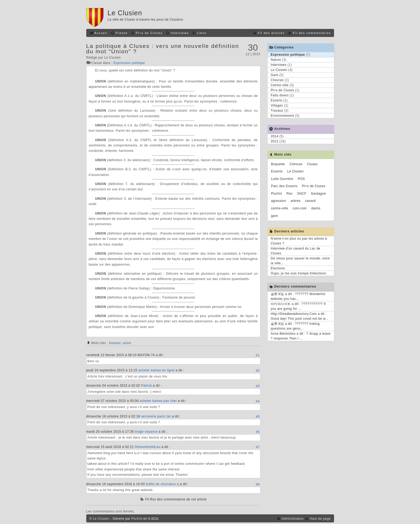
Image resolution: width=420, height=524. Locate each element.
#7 (258, 447)
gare (275, 216)
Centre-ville (280, 85)
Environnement (282, 116)
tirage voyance (146, 432)
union (127, 343)
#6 (258, 432)
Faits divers (280, 95)
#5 (258, 417)
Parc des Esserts (284, 186)
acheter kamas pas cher (158, 401)
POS (301, 179)
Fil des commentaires (312, 33)
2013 (275, 141)
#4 (258, 401)
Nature (276, 60)
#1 (258, 355)
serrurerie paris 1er (156, 416)
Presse (122, 33)
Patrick (147, 386)
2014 (275, 136)
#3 (258, 386)
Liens (202, 33)
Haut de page (320, 519)
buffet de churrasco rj (162, 484)
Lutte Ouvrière (282, 179)
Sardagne (318, 194)
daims (316, 208)
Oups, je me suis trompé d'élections (299, 273)
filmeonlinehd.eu (147, 447)
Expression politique (129, 63)
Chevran (277, 80)
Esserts (277, 100)
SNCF (302, 194)
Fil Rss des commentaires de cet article (176, 499)
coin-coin (300, 208)
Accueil (101, 33)
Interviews (180, 33)
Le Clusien (125, 13)
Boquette (278, 164)
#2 (258, 371)
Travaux (277, 111)
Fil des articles (271, 33)
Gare (275, 75)
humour (115, 343)
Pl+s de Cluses (149, 33)
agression (279, 201)
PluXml (277, 194)
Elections (278, 268)
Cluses (312, 164)
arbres (296, 201)
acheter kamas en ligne (156, 370)
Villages (277, 105)
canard (310, 201)
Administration (293, 519)
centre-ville (280, 208)
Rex (289, 194)
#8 (258, 484)
